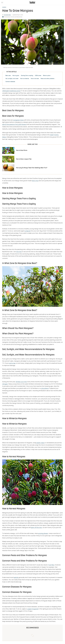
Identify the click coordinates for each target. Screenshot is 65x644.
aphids (16, 578)
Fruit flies (51, 565)
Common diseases (10, 82)
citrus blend (45, 388)
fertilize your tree (21, 382)
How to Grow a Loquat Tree (24, 159)
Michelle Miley (7, 15)
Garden (4, 7)
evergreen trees (18, 120)
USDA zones (38, 76)
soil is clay (12, 363)
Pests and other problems (47, 79)
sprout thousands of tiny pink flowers (14, 125)
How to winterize (25, 79)
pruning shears (43, 534)
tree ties (19, 252)
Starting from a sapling (27, 76)
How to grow (16, 76)
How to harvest (35, 79)
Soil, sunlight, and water (12, 79)
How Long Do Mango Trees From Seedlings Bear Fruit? (32, 168)
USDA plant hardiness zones (11, 91)
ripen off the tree (36, 528)
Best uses (8, 76)
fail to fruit (35, 181)
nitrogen (5, 384)
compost (27, 231)
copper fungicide (33, 609)
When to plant (47, 76)
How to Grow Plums (22, 150)
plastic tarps (40, 443)
